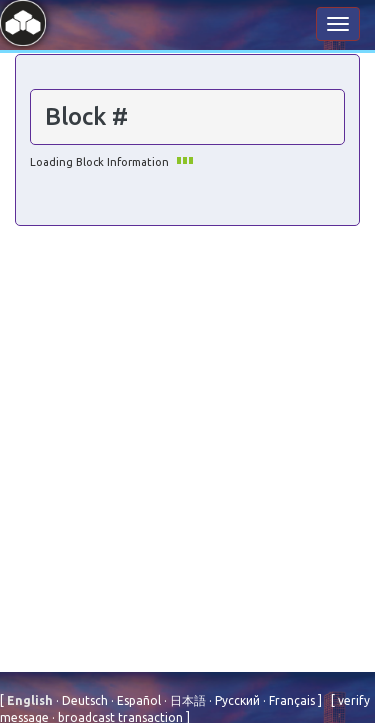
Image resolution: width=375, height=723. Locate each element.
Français (290, 700)
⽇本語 (186, 700)
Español (137, 700)
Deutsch (83, 700)
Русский (236, 700)
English (31, 700)
